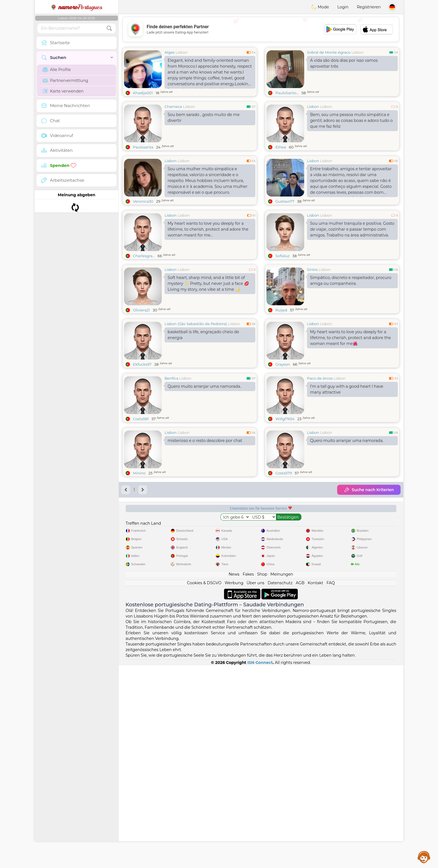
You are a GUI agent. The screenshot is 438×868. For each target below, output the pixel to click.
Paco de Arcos (320, 464)
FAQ (331, 786)
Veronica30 (143, 201)
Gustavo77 (285, 201)
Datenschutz (280, 786)
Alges (170, 52)
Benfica (171, 464)
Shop (262, 777)
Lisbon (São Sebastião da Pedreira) (196, 367)
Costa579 (284, 559)
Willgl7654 (285, 505)
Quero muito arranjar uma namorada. (204, 472)
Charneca (173, 107)
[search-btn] (109, 28)
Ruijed (281, 353)
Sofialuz (283, 299)
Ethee (281, 147)
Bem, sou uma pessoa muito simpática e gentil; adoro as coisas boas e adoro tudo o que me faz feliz (351, 120)
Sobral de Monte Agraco (329, 52)
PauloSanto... (287, 93)
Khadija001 (143, 93)
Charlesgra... (144, 299)
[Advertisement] (261, 29)
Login (343, 7)
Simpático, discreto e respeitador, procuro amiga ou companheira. (351, 324)
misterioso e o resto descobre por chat (205, 527)
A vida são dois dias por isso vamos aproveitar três (344, 63)
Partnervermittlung (65, 81)
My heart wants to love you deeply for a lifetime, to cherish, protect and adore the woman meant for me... (208, 272)
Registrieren (369, 7)
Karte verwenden (63, 91)
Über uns (255, 786)
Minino (139, 559)
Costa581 (141, 505)
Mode (320, 7)
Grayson (283, 407)
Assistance (424, 857)
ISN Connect (260, 865)
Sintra (312, 313)
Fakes (248, 777)
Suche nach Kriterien (369, 576)
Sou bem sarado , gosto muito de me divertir (204, 118)
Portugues (77, 7)
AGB (300, 786)
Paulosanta (143, 147)
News (234, 777)
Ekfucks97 (142, 407)
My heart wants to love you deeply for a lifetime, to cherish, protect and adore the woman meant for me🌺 (350, 381)
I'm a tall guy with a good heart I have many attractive (347, 475)
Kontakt (316, 786)
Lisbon (181, 52)
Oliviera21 (141, 353)
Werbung (234, 786)
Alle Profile (57, 70)
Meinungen (282, 777)
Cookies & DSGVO (204, 786)
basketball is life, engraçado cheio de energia (203, 378)
